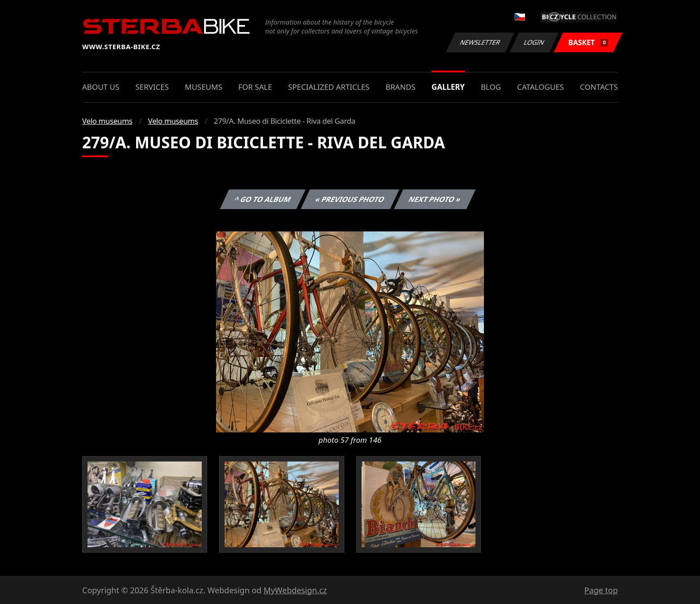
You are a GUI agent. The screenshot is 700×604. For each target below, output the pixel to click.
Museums (204, 87)
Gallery (448, 87)
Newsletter (480, 42)
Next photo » (435, 199)
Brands (400, 87)
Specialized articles (329, 87)
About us (101, 87)
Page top (601, 590)
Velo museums (107, 121)
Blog (491, 87)
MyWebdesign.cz (295, 590)
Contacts (599, 87)
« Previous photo (350, 199)
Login (534, 42)
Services (152, 87)
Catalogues (540, 87)
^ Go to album (262, 199)
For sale (255, 87)
